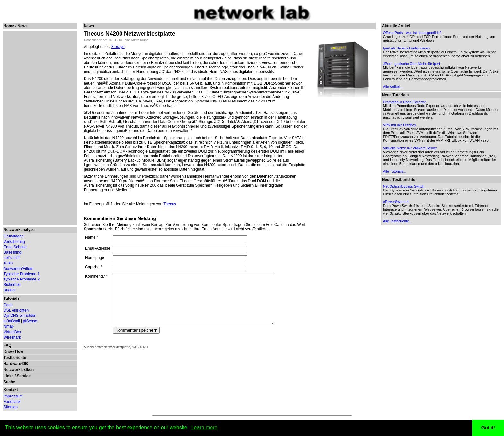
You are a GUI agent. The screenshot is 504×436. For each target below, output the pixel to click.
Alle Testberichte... (398, 221)
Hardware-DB (16, 364)
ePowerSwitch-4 (396, 202)
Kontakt (11, 390)
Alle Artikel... (393, 87)
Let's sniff (12, 258)
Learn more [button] (204, 427)
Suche (9, 382)
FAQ (8, 345)
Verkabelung (14, 242)
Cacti (8, 305)
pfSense (30, 321)
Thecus (170, 204)
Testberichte (15, 358)
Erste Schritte (15, 247)
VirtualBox (12, 332)
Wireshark (12, 337)
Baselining (12, 252)
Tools (8, 263)
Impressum (13, 396)
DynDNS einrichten (20, 316)
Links (9, 376)
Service (24, 376)
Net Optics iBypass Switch (404, 186)
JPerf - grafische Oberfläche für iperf (412, 64)
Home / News (16, 26)
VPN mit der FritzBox (400, 125)
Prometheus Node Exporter (405, 102)
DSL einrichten (16, 310)
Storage (118, 47)
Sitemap (11, 407)
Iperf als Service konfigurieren (407, 48)
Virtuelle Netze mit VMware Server (410, 148)
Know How (13, 351)
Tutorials (12, 298)
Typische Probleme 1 (22, 274)
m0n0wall (12, 321)
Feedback (12, 402)
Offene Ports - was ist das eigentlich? (413, 33)
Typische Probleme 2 (22, 279)
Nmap (9, 326)
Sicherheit (12, 285)
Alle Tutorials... (395, 171)
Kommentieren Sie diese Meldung (120, 218)
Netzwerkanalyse (19, 230)
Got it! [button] (488, 428)
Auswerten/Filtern (18, 269)
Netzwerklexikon (19, 370)
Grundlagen (14, 236)
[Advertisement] (39, 128)
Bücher (10, 290)
